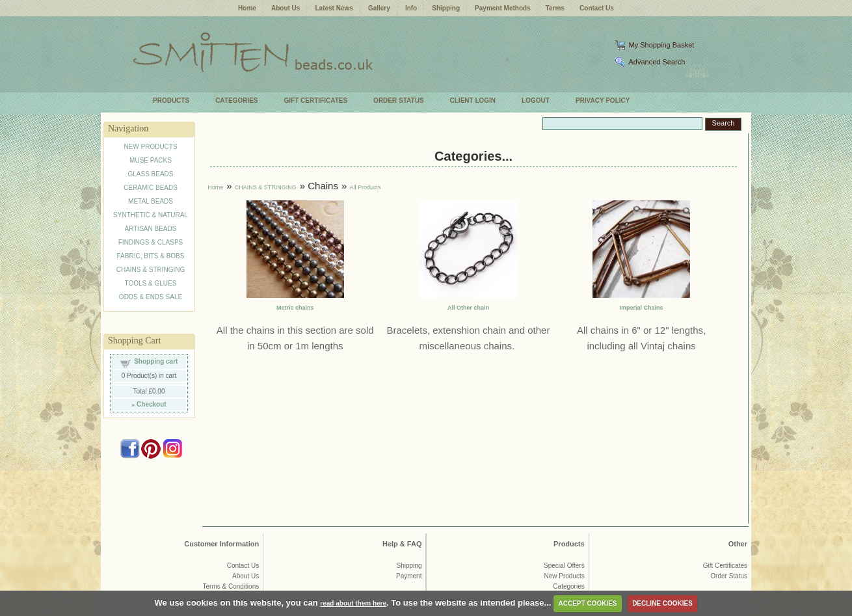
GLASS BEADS (150, 174)
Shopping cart (156, 361)
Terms (555, 8)
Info (411, 8)
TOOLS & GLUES (151, 283)
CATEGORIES (236, 100)
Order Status (729, 576)
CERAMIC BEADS (151, 188)
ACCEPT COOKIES (588, 603)
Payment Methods (503, 8)
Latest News (334, 8)
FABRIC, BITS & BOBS (151, 256)
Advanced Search (657, 62)
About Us (286, 8)
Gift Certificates (725, 566)
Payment (409, 576)
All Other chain (468, 308)
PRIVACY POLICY (603, 100)
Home (247, 8)
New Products (564, 576)
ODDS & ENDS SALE (151, 297)
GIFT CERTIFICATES (316, 100)
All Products (365, 187)
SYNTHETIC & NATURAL (151, 215)
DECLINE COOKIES (662, 603)
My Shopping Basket (661, 45)
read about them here (353, 603)
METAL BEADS (151, 201)
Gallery (379, 8)
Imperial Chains (642, 308)
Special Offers (564, 566)
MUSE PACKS (151, 160)
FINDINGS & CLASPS (151, 242)
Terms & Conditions (231, 586)
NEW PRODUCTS (150, 147)
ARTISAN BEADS (151, 229)
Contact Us (597, 8)
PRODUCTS (171, 100)
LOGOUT (536, 100)
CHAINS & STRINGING (151, 270)
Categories (568, 586)
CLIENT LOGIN (473, 100)
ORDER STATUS (398, 100)
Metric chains (295, 308)
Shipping (446, 8)
